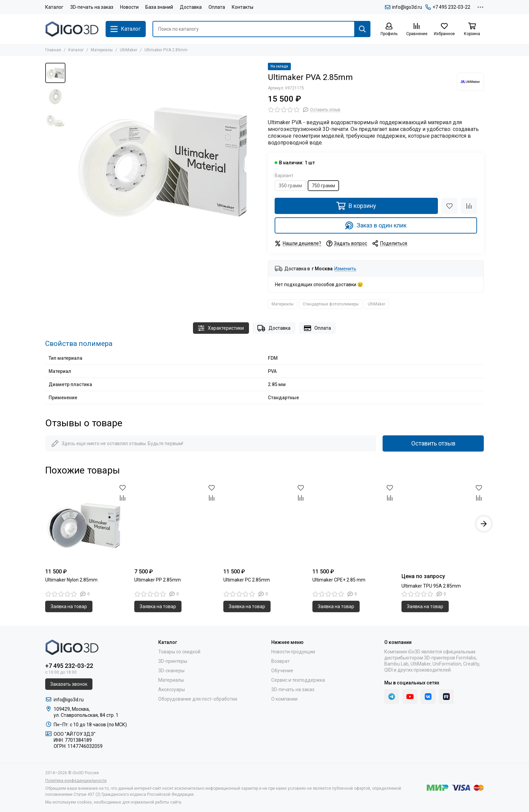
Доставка (191, 7)
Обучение (282, 671)
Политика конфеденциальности (76, 781)
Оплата (217, 7)
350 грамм (290, 186)
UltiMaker (129, 50)
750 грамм (323, 186)
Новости (129, 7)
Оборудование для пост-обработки (198, 699)
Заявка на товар (69, 606)
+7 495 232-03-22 (448, 7)
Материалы (102, 50)
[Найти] (362, 29)
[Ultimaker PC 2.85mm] (264, 524)
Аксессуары (172, 689)
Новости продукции (293, 652)
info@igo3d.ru (403, 7)
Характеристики (221, 328)
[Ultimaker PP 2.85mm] (175, 524)
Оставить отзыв (433, 443)
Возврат (281, 661)
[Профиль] (389, 30)
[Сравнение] (417, 30)
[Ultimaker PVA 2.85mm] (165, 159)
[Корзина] (472, 30)
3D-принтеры (173, 661)
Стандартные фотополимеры (331, 304)
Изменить (345, 269)
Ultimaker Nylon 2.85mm (71, 580)
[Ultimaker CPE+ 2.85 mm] (354, 524)
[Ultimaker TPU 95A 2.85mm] (443, 524)
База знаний (159, 7)
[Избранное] (444, 30)
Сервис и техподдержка (298, 680)
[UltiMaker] (470, 82)
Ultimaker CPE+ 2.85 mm (339, 580)
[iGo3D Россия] (72, 29)
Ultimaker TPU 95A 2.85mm (431, 586)
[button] (484, 524)
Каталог (54, 7)
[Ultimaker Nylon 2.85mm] (86, 524)
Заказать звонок (69, 684)
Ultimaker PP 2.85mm (158, 580)
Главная (53, 50)
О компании (284, 699)
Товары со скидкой (179, 652)
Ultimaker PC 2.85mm (247, 580)
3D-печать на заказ (92, 7)
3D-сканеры (171, 671)
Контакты (243, 7)
